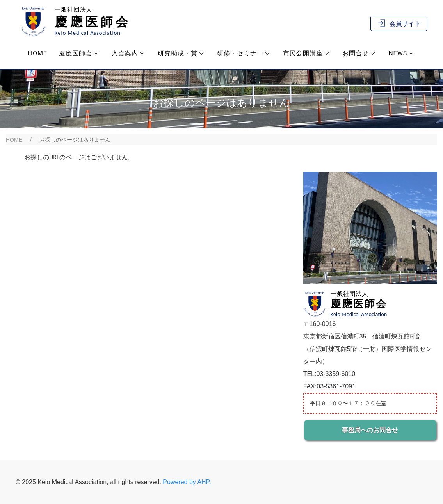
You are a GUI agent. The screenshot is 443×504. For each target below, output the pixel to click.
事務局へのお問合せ (370, 430)
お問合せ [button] (359, 53)
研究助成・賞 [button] (181, 53)
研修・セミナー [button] (243, 53)
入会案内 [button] (128, 53)
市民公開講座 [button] (306, 53)
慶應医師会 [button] (79, 53)
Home (38, 53)
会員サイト (399, 24)
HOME (14, 140)
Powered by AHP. (187, 482)
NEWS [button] (401, 53)
